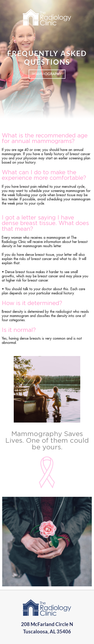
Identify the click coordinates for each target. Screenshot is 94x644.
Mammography (47, 74)
